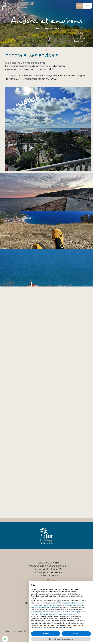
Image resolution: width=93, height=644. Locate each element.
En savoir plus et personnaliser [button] (61, 639)
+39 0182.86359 (51, 576)
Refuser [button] (46, 634)
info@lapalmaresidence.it (49, 572)
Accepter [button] (76, 634)
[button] (90, 585)
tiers (58, 601)
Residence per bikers (14, 631)
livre (80, 6)
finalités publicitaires (68, 610)
